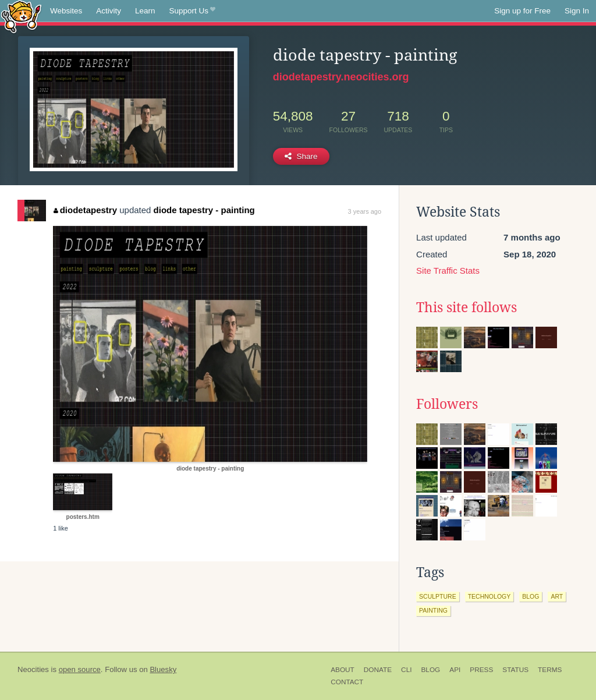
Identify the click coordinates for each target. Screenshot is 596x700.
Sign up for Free (522, 11)
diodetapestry (85, 210)
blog (531, 596)
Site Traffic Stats (448, 271)
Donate (378, 670)
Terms (550, 670)
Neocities (33, 669)
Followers (447, 404)
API (455, 670)
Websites (66, 11)
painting (433, 610)
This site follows (466, 307)
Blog (430, 670)
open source (80, 669)
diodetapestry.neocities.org (341, 77)
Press (481, 670)
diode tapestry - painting (204, 210)
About (343, 670)
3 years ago (365, 211)
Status (515, 670)
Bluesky (163, 669)
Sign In (577, 11)
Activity (109, 11)
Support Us (192, 11)
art (557, 596)
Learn (145, 11)
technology (489, 596)
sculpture (438, 596)
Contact (347, 682)
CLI (406, 670)
